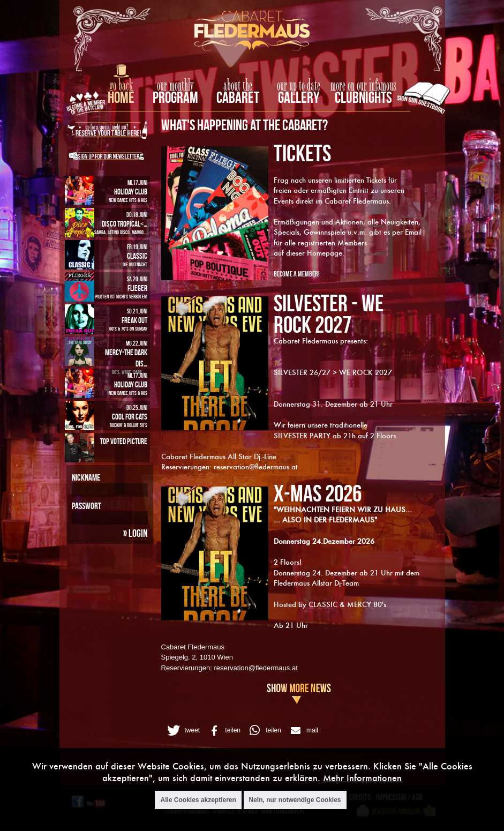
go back (121, 86)
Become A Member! (297, 274)
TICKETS (302, 153)
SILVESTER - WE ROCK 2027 (329, 313)
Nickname (86, 477)
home (121, 97)
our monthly (175, 86)
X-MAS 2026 (318, 493)
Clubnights (363, 97)
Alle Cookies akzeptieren (198, 800)
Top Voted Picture (124, 441)
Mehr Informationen (362, 778)
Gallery (299, 97)
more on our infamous (363, 86)
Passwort (86, 506)
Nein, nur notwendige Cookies (295, 800)
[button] (182, 731)
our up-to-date (299, 86)
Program (175, 97)
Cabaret (238, 97)
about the (238, 86)
